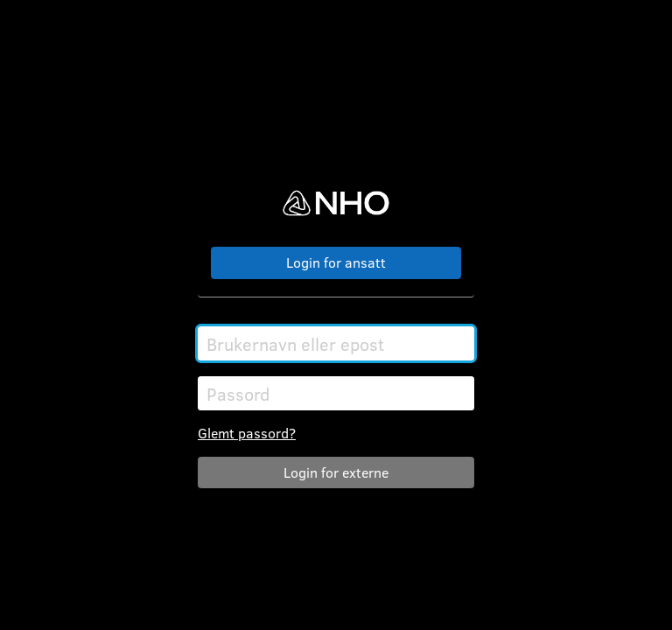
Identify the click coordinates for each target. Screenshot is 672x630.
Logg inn (336, 473)
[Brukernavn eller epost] (336, 343)
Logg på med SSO (336, 263)
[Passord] (336, 393)
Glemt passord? (247, 433)
